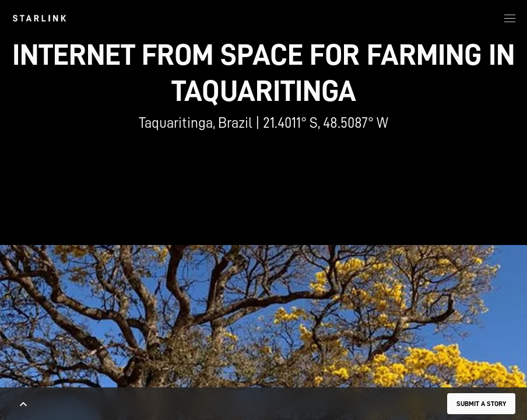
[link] (39, 18)
